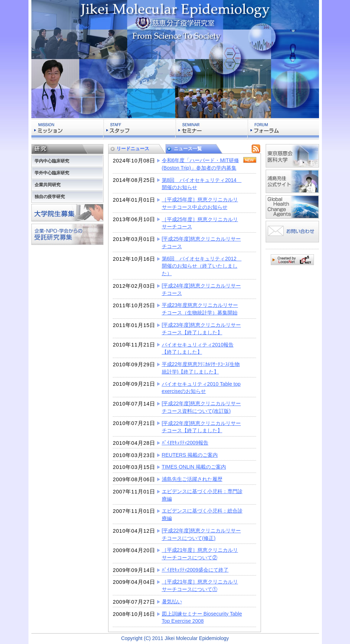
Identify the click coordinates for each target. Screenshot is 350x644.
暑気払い (172, 601)
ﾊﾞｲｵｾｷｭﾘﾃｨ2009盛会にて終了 (195, 570)
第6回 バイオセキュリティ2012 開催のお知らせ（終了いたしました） (202, 266)
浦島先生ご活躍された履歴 (192, 479)
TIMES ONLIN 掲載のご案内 (194, 467)
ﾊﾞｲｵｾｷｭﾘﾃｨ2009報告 (185, 443)
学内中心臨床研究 (52, 161)
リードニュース (133, 149)
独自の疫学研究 (50, 197)
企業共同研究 (48, 185)
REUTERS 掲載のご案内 (190, 455)
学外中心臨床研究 (52, 173)
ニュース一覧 (188, 149)
